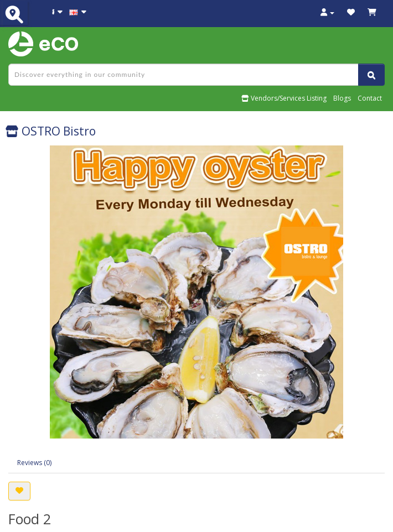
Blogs (342, 98)
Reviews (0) (34, 463)
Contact (370, 98)
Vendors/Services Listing (284, 98)
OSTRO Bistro (51, 131)
